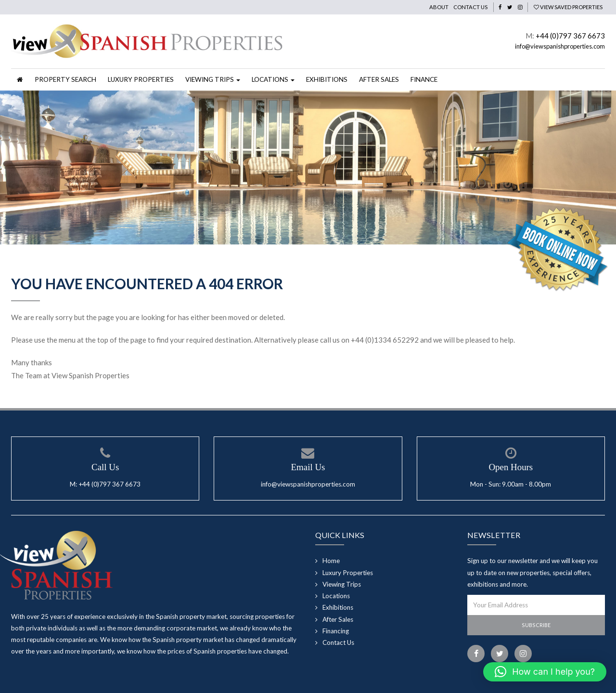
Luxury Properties (141, 79)
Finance (424, 79)
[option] (308, 167)
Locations (336, 596)
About (439, 7)
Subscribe (536, 625)
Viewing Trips (342, 584)
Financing (336, 631)
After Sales (379, 79)
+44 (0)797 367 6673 (570, 36)
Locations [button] (273, 79)
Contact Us (470, 7)
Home (331, 561)
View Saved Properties (568, 7)
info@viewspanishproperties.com (560, 46)
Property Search (65, 79)
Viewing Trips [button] (213, 79)
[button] (545, 672)
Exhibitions (327, 79)
